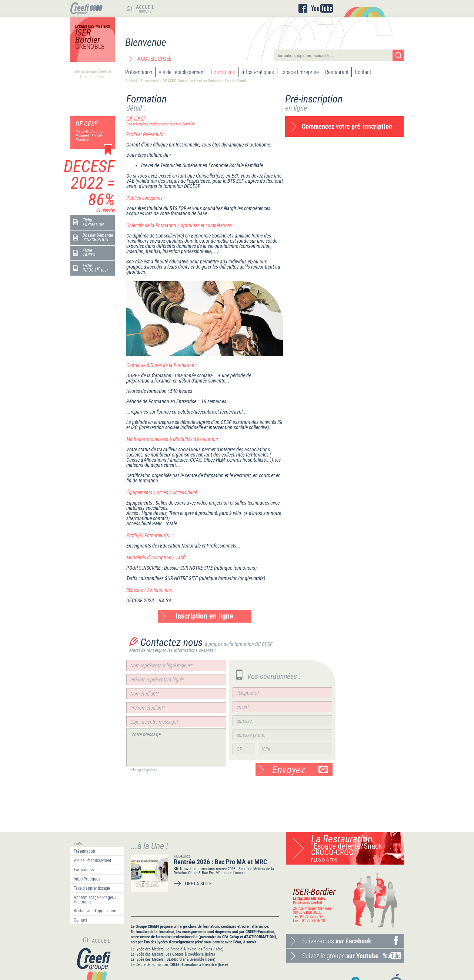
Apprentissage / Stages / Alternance (95, 900)
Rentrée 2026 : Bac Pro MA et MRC (220, 862)
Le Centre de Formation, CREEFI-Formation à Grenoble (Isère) (179, 965)
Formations (223, 72)
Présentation (139, 72)
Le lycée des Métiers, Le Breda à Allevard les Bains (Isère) (177, 949)
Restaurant (337, 72)
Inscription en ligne (204, 616)
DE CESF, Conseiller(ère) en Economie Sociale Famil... (206, 81)
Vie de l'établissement (182, 72)
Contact (363, 72)
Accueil (131, 81)
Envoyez (300, 770)
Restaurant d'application (95, 911)
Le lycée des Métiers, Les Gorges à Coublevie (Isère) (173, 954)
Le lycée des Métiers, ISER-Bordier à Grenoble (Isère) (173, 959)
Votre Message (176, 747)
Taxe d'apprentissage (92, 888)
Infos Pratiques (258, 72)
